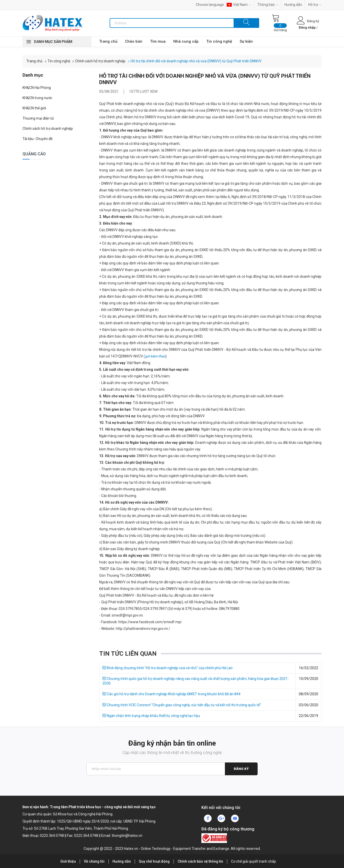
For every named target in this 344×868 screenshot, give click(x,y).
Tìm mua (158, 41)
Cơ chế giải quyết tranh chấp (254, 861)
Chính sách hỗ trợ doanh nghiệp (100, 61)
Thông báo (268, 5)
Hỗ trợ (315, 5)
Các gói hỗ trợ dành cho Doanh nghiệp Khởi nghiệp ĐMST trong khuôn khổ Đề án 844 (171, 694)
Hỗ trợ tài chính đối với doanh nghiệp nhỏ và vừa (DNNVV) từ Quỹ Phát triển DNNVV (196, 61)
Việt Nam (239, 5)
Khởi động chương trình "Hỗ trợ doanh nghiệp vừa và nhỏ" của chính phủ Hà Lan (168, 668)
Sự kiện (246, 41)
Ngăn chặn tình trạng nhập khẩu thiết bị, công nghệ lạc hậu (151, 716)
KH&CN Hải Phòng (37, 88)
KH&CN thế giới (34, 108)
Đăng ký (241, 769)
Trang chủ (108, 41)
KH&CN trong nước (37, 98)
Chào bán (134, 41)
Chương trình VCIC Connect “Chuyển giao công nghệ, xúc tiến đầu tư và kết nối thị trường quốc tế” (182, 705)
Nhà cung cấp (186, 41)
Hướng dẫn (293, 5)
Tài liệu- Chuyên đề (37, 139)
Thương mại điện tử (38, 118)
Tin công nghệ (219, 41)
